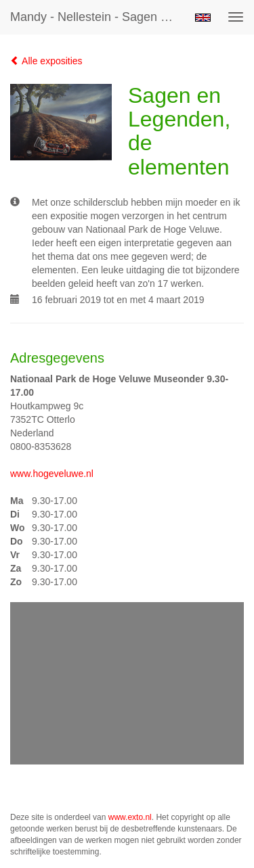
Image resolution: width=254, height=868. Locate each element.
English (203, 18)
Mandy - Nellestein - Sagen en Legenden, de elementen (97, 17)
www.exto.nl (130, 817)
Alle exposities (46, 61)
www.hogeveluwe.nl (52, 474)
